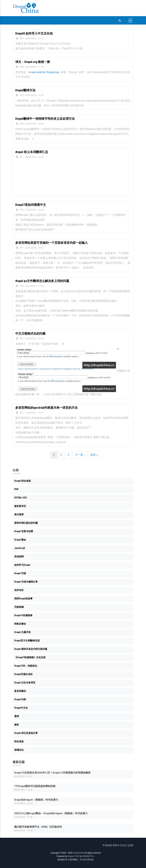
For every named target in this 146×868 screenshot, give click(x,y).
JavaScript (20, 548)
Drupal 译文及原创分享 (26, 733)
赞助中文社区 (120, 845)
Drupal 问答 (20, 699)
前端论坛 (19, 750)
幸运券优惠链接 (87, 860)
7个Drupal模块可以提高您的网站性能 (35, 786)
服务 (17, 725)
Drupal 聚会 (20, 540)
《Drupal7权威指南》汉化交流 (30, 657)
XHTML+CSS (21, 498)
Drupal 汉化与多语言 (25, 683)
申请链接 (107, 845)
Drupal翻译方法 (25, 90)
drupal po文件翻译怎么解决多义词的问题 (42, 281)
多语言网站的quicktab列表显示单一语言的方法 (46, 408)
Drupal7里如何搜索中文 (31, 205)
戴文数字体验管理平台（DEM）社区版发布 (38, 827)
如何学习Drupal (22, 565)
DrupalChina (78, 853)
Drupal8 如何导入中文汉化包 (34, 33)
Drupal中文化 (21, 708)
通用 (17, 716)
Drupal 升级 (20, 573)
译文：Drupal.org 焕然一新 (33, 62)
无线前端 (19, 607)
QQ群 (130, 845)
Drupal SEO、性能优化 (26, 666)
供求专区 (19, 590)
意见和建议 (20, 691)
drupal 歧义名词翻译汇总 (32, 152)
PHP (16, 489)
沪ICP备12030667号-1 (84, 856)
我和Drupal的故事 (23, 599)
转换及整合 (20, 624)
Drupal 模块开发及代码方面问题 (31, 649)
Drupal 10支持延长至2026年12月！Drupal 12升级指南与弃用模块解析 (52, 773)
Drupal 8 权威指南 (23, 615)
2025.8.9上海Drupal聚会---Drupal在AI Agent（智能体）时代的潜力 (51, 813)
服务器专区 (20, 506)
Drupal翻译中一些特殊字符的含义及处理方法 (45, 119)
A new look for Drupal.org (44, 72)
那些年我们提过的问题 (26, 523)
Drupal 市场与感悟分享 (26, 582)
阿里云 (66, 860)
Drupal (71, 856)
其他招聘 (19, 556)
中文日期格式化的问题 (30, 333)
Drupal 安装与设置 (24, 531)
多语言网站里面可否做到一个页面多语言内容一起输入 (52, 243)
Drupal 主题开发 (22, 632)
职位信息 (19, 741)
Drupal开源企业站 (23, 674)
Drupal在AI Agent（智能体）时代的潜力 (36, 800)
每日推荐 (19, 514)
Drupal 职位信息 (22, 481)
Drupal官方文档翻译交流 (27, 641)
